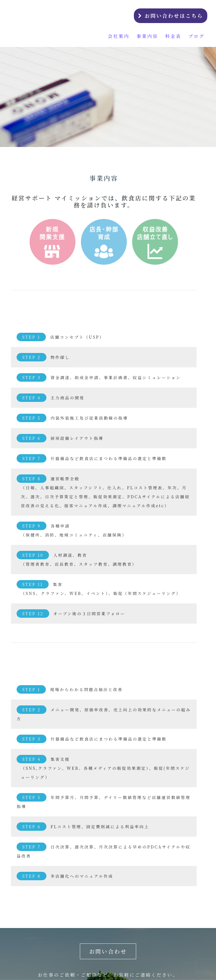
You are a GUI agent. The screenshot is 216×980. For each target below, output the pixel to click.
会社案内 (119, 36)
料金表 (173, 36)
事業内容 (147, 36)
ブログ (197, 36)
